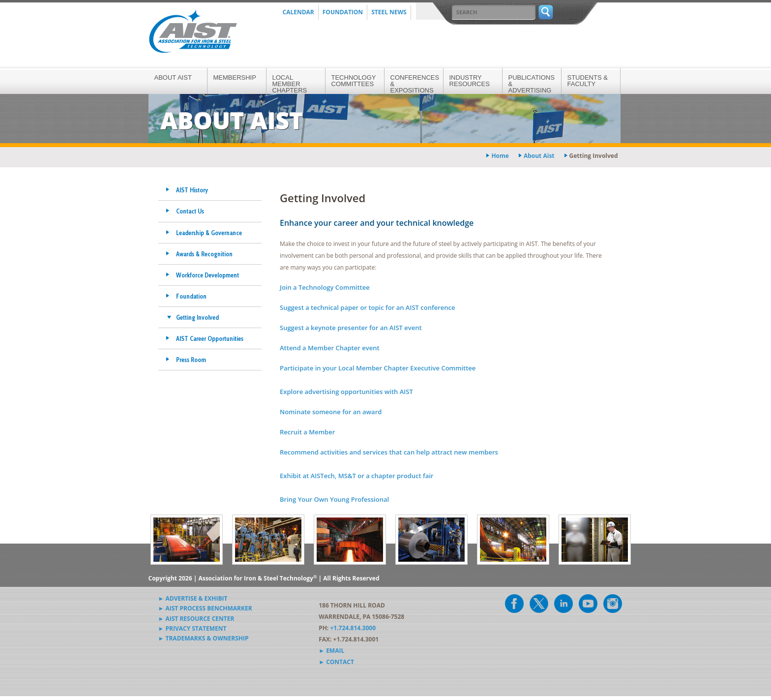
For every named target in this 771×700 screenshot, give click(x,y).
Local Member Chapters (290, 84)
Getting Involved (197, 317)
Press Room (191, 360)
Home (500, 156)
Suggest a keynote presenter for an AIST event (351, 328)
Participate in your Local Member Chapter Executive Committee (378, 368)
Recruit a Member (307, 432)
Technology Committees (354, 81)
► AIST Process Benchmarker (205, 608)
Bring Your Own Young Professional (334, 499)
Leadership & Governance (209, 233)
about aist (539, 156)
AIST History (192, 190)
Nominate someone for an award (331, 412)
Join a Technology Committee (325, 287)
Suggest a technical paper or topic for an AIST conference (367, 307)
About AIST (173, 77)
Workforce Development (208, 275)
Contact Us (190, 211)
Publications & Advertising (532, 84)
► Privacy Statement (193, 628)
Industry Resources (470, 81)
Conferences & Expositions (415, 84)
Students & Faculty (588, 81)
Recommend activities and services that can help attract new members (389, 452)
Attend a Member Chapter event (330, 348)
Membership (235, 77)
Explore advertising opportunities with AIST (346, 392)
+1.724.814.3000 (353, 628)
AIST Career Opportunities (210, 338)
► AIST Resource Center (196, 619)
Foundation (343, 12)
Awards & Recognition (204, 254)
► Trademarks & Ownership (204, 638)
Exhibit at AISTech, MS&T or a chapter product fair (356, 476)
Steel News (389, 12)
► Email (331, 651)
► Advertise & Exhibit (193, 598)
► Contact (336, 662)
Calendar (298, 12)
